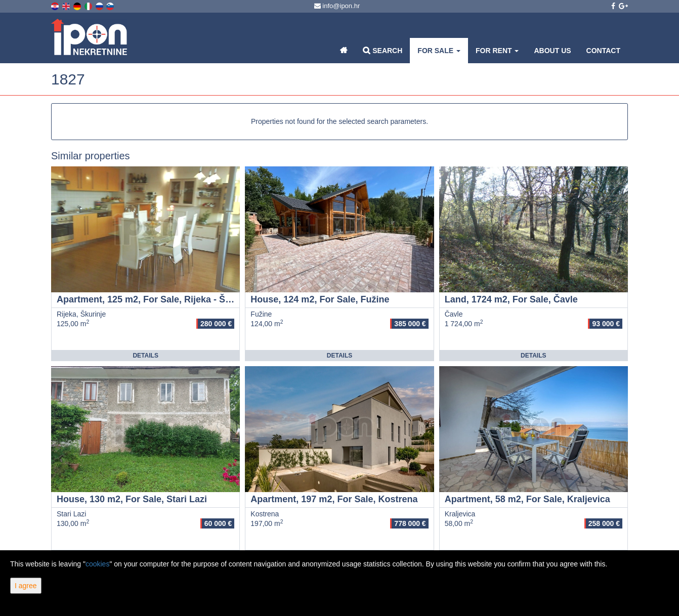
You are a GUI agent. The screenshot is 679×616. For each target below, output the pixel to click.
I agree (26, 586)
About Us (552, 51)
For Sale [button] (439, 51)
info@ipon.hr (337, 6)
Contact (603, 51)
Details (145, 356)
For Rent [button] (497, 51)
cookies (97, 564)
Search (383, 50)
